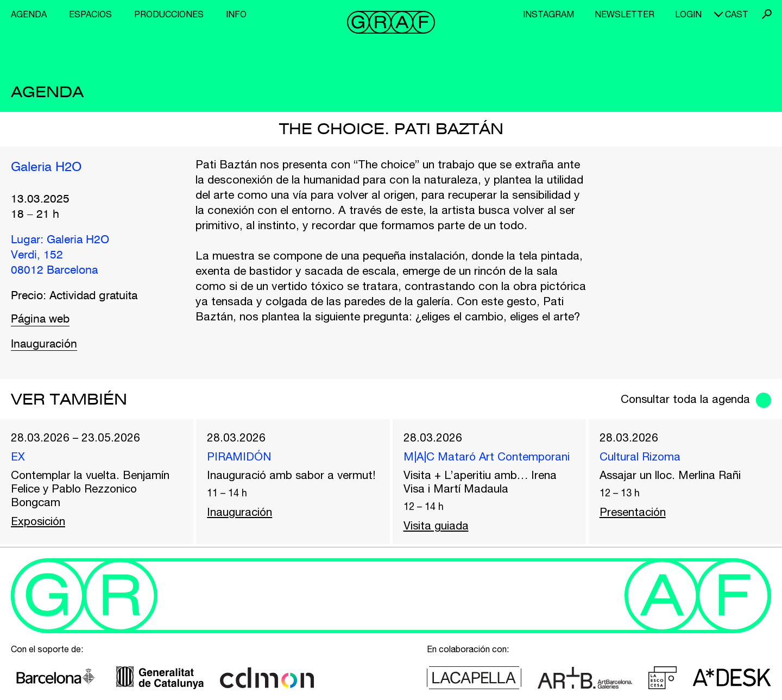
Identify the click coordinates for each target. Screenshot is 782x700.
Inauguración (44, 345)
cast (737, 14)
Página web (40, 320)
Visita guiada (436, 526)
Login (688, 14)
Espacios (90, 14)
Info (236, 14)
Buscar (767, 14)
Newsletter (625, 14)
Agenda (29, 14)
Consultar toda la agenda (684, 399)
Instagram (548, 14)
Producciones (169, 14)
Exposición (39, 521)
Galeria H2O (46, 167)
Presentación (633, 512)
